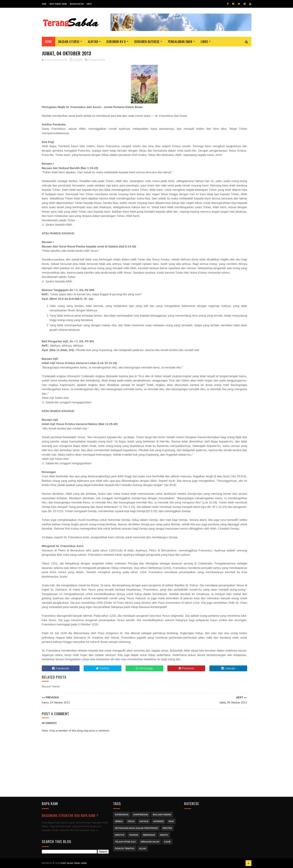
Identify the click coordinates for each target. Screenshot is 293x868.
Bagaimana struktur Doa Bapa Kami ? (70, 815)
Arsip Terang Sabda (58, 4)
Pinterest (186, 668)
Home (44, 4)
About (89, 4)
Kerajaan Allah (150, 842)
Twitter (103, 668)
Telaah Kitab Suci (125, 842)
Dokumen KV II (116, 42)
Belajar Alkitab (77, 4)
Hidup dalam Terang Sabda (74, 863)
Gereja (119, 821)
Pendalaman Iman (180, 42)
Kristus (120, 835)
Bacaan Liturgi (69, 42)
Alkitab (93, 42)
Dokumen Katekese (147, 42)
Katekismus (122, 815)
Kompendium (141, 815)
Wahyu (164, 835)
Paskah (134, 835)
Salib (167, 842)
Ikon (171, 821)
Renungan (149, 835)
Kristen (167, 828)
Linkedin (228, 668)
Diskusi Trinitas (125, 849)
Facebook (61, 668)
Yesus (131, 821)
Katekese (158, 821)
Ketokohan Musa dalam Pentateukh (136, 828)
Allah (143, 849)
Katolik (144, 821)
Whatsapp (144, 668)
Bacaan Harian (97, 60)
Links (204, 42)
